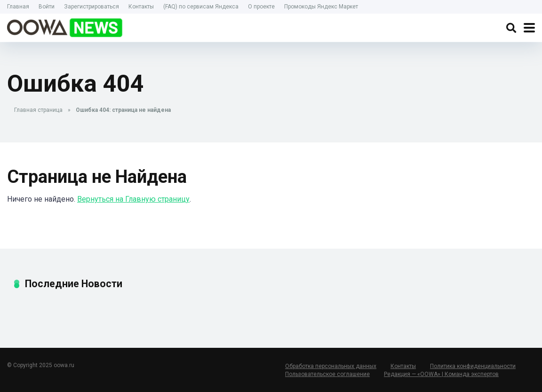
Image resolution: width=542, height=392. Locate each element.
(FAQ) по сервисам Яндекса (201, 7)
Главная (18, 7)
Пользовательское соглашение (327, 374)
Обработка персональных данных (331, 366)
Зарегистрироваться (92, 7)
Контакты (141, 7)
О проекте (261, 7)
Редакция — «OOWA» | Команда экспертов (441, 374)
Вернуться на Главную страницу (133, 199)
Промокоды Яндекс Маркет (321, 7)
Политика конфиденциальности (473, 366)
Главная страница (38, 110)
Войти (47, 7)
